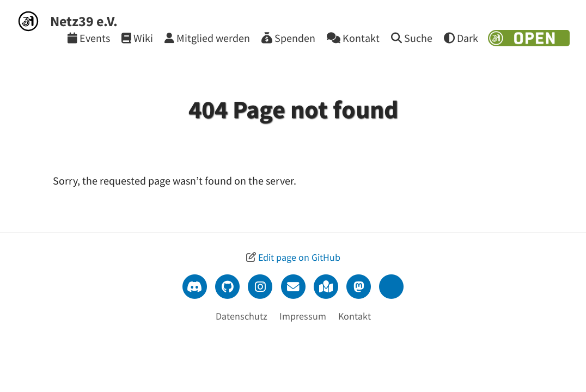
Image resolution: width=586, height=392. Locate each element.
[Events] (89, 38)
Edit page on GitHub (299, 257)
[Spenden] (288, 38)
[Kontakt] (353, 38)
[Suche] (412, 38)
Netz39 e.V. (84, 21)
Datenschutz (242, 316)
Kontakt (355, 316)
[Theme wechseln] (461, 38)
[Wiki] (137, 38)
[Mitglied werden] (207, 38)
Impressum (303, 316)
